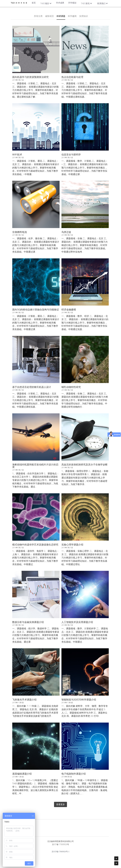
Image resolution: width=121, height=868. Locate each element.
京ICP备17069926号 (60, 844)
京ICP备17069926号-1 (60, 852)
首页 (34, 3)
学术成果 (60, 3)
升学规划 (72, 3)
